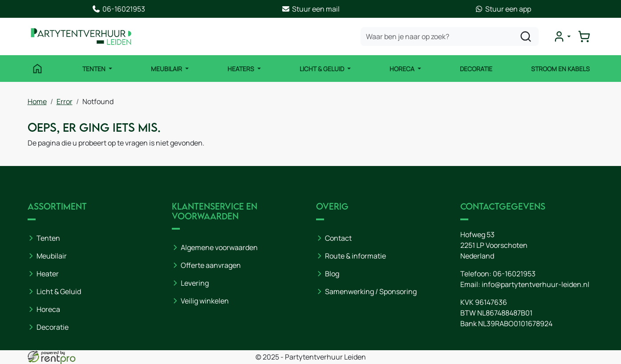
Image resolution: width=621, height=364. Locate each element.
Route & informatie (355, 256)
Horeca (403, 69)
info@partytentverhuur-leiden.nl (536, 284)
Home (37, 101)
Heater (48, 274)
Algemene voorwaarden (219, 247)
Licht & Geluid (323, 69)
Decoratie (476, 69)
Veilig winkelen (205, 301)
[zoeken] (526, 36)
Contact (338, 238)
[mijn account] (562, 36)
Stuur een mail (310, 9)
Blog (332, 274)
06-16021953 (118, 9)
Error (65, 101)
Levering (195, 283)
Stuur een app (503, 9)
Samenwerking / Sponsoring (371, 291)
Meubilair (167, 69)
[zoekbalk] (450, 36)
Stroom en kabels (560, 69)
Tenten (95, 69)
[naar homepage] (81, 36)
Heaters (242, 69)
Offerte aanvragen (211, 265)
